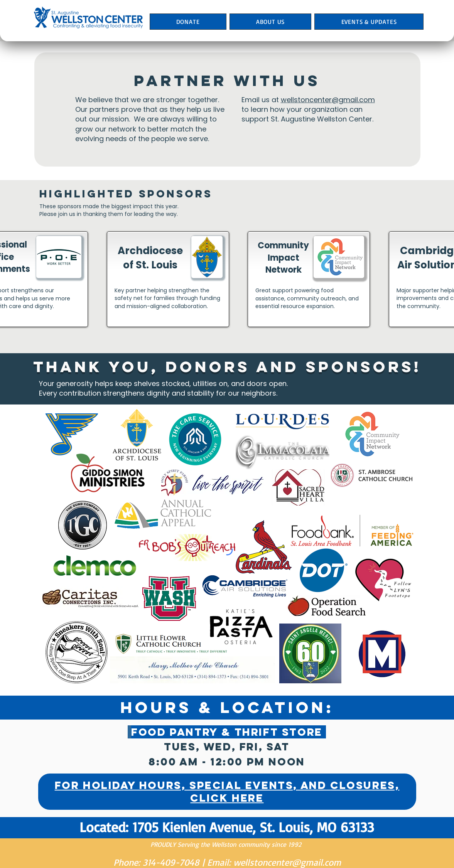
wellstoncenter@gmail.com (328, 100)
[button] (271, 22)
